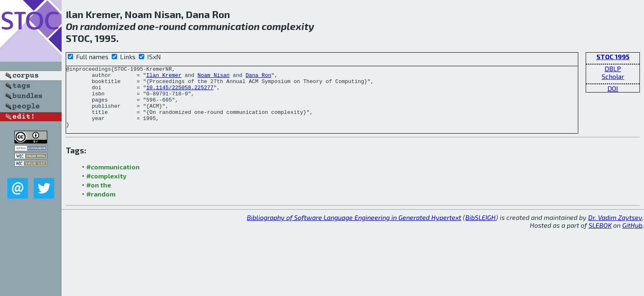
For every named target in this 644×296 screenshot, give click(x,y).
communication (224, 26)
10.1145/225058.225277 (180, 92)
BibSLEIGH (481, 230)
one (146, 26)
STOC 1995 (613, 57)
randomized (108, 26)
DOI (613, 88)
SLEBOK (600, 237)
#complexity (106, 188)
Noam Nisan (214, 77)
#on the (99, 197)
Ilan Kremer (164, 77)
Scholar (613, 76)
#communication (113, 179)
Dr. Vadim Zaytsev (615, 230)
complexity (288, 26)
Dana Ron (258, 77)
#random (101, 206)
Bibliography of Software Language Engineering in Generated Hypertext (354, 230)
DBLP (613, 68)
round (172, 26)
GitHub (632, 237)
